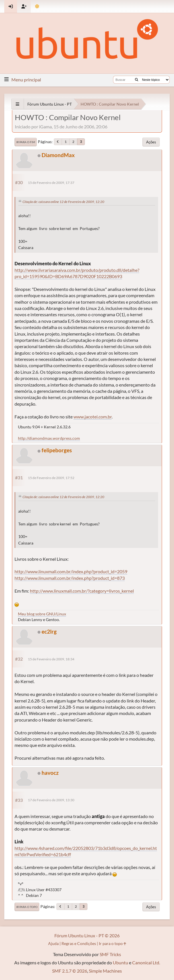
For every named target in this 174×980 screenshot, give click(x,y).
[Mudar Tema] (37, 6)
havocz (50, 773)
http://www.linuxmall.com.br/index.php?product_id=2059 (71, 571)
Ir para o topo (27, 907)
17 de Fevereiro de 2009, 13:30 (51, 800)
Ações (151, 142)
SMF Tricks (110, 954)
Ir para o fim (26, 142)
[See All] (18, 104)
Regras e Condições (79, 943)
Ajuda (53, 943)
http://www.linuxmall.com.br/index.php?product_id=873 (70, 578)
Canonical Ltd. (146, 962)
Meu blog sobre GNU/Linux (42, 614)
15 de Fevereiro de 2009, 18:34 (51, 659)
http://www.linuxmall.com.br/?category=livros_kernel (82, 591)
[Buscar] (137, 80)
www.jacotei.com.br (93, 417)
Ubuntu (120, 962)
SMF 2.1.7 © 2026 (70, 971)
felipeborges (57, 450)
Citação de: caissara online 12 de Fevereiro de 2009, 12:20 (63, 202)
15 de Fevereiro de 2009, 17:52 (51, 478)
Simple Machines (105, 971)
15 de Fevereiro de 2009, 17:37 (51, 183)
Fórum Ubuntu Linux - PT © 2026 (87, 935)
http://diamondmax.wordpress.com (49, 438)
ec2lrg (49, 631)
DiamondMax (58, 155)
